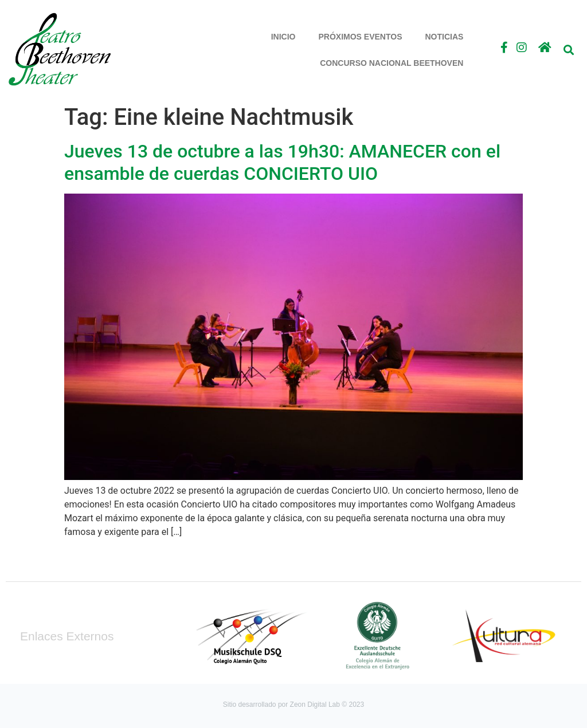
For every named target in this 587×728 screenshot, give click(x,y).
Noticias (445, 37)
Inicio (283, 37)
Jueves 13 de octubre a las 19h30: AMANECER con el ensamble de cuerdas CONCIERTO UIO (282, 162)
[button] (568, 50)
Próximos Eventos (361, 37)
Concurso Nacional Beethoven (392, 63)
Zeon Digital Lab (315, 705)
